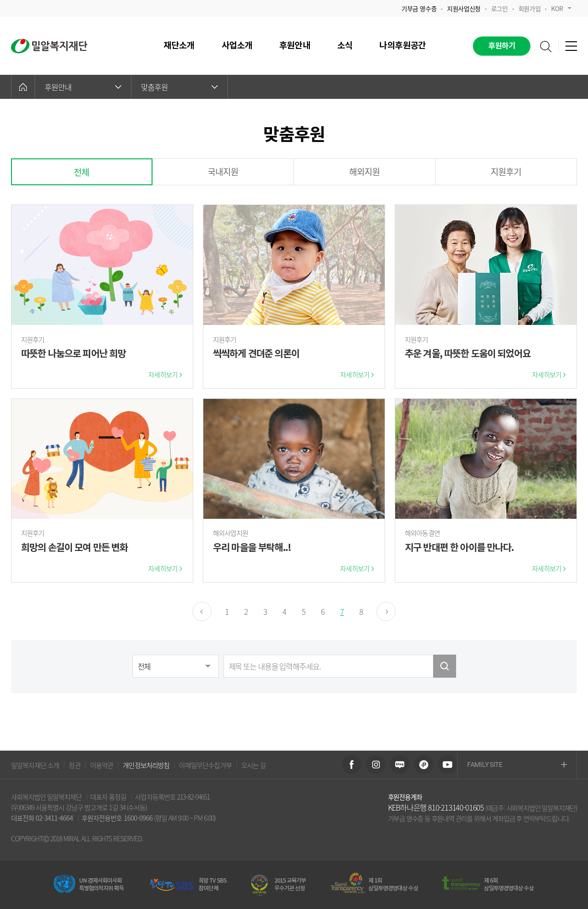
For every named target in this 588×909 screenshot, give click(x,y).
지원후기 (506, 172)
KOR (561, 8)
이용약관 (102, 765)
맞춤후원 (179, 87)
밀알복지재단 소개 (35, 765)
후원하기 (502, 46)
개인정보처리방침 (146, 765)
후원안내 (83, 87)
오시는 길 (254, 765)
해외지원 (365, 172)
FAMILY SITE (517, 765)
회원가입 (529, 8)
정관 (74, 765)
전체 (82, 172)
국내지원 (223, 172)
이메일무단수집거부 (205, 765)
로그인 (500, 8)
